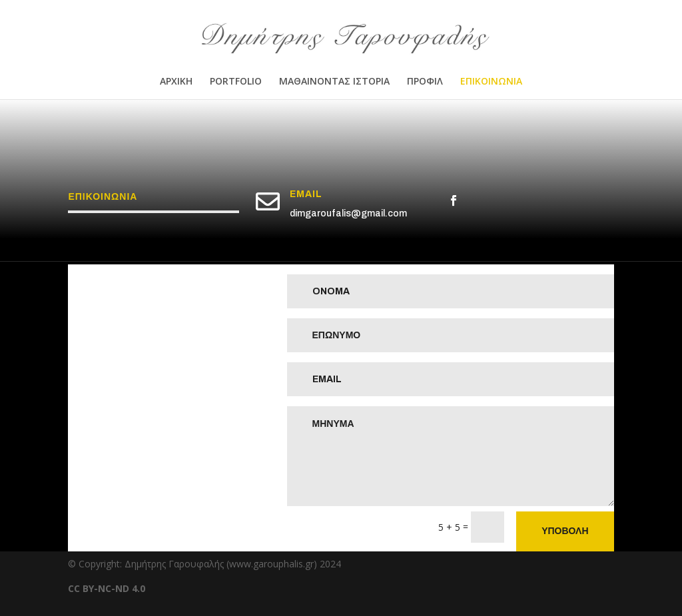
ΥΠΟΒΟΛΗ (565, 531)
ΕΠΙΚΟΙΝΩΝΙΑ (491, 82)
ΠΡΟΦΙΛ (425, 82)
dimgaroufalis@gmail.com (348, 213)
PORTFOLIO (236, 82)
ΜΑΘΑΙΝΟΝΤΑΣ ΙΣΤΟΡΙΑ (334, 82)
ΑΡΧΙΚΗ (176, 82)
